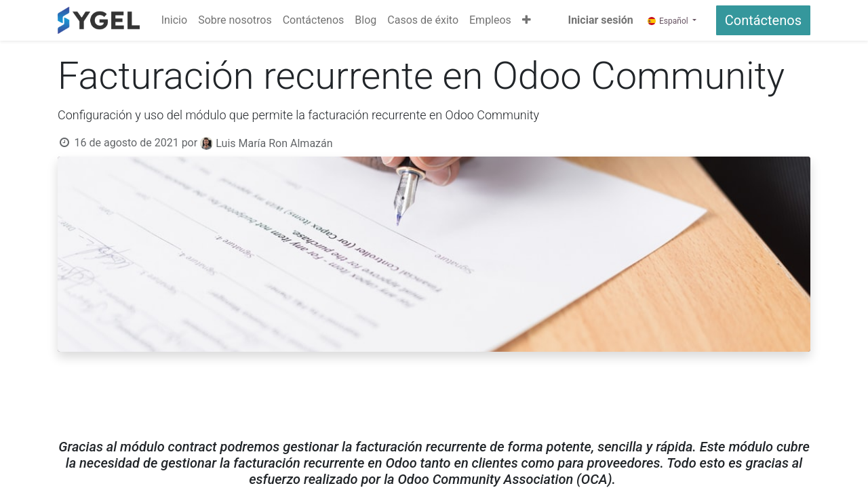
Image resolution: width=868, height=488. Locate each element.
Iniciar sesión (600, 20)
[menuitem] (174, 20)
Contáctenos (763, 20)
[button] (527, 20)
